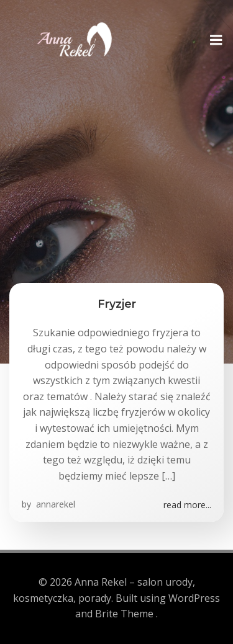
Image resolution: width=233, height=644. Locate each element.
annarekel (54, 504)
